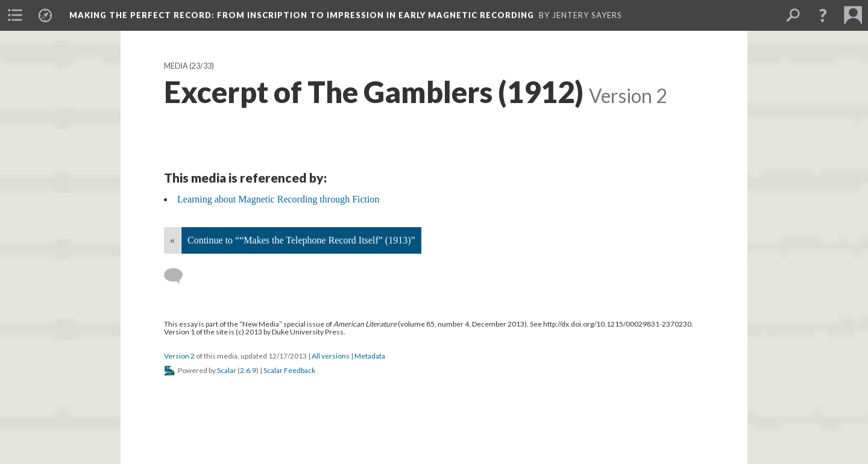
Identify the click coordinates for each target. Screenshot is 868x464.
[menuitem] (15, 15)
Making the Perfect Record (302, 15)
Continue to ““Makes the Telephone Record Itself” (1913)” (301, 240)
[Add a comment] (179, 276)
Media (176, 66)
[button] (823, 15)
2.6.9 (248, 370)
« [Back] (172, 240)
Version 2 (179, 356)
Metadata (370, 356)
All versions (331, 356)
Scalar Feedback (289, 370)
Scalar (227, 370)
